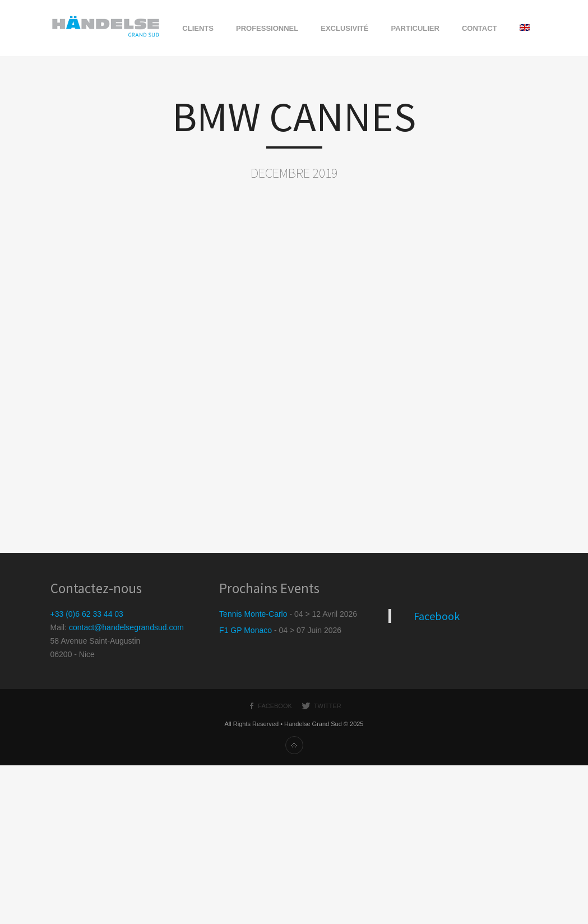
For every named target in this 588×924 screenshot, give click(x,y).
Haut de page (294, 745)
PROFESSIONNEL (267, 28)
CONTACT (480, 28)
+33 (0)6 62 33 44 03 (87, 614)
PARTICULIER (415, 28)
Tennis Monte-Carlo (253, 614)
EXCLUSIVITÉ (344, 28)
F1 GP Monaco (246, 630)
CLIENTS (198, 28)
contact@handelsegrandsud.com (126, 627)
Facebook (437, 616)
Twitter (328, 706)
